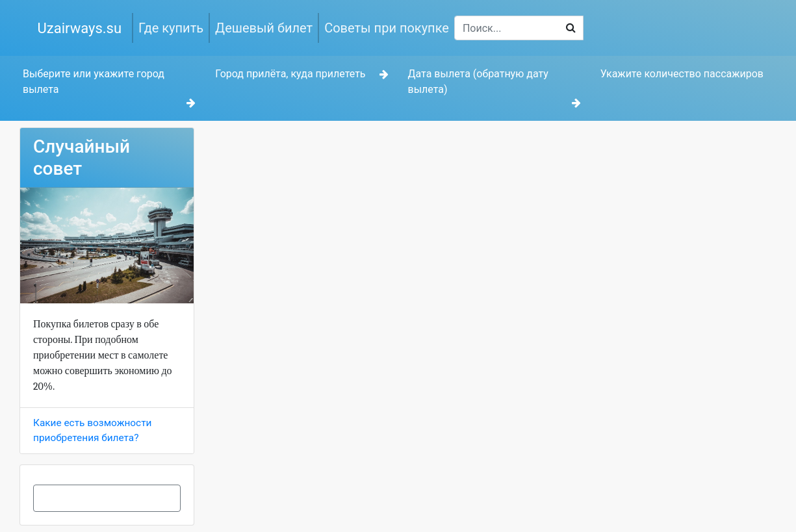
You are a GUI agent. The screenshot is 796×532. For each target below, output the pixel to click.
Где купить (171, 28)
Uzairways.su (80, 28)
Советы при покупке (387, 28)
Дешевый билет (264, 28)
